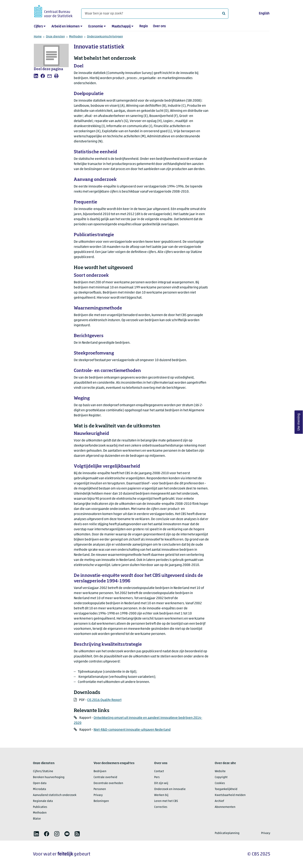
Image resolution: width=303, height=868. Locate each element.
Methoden (76, 37)
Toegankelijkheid (226, 789)
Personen (100, 789)
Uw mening (299, 422)
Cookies (220, 783)
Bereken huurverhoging (49, 777)
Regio (144, 26)
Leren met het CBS (166, 801)
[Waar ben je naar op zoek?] (155, 14)
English (264, 14)
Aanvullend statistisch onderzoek (55, 795)
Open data (40, 783)
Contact (159, 771)
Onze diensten (55, 37)
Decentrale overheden (108, 783)
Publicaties (40, 807)
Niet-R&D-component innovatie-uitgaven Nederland (132, 730)
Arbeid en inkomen (65, 27)
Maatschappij (121, 27)
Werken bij (161, 795)
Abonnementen (225, 807)
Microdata (39, 789)
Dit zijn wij (161, 783)
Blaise (37, 819)
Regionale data (43, 801)
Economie (96, 27)
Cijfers (38, 27)
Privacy (98, 795)
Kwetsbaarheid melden (230, 795)
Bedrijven (100, 771)
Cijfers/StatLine (43, 771)
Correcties (161, 807)
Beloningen (101, 801)
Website (220, 771)
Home (38, 37)
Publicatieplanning (227, 833)
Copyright (221, 777)
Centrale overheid (105, 777)
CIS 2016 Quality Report (104, 700)
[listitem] (36, 76)
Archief (219, 801)
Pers (157, 777)
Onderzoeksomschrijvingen (105, 37)
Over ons (159, 26)
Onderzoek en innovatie (170, 789)
